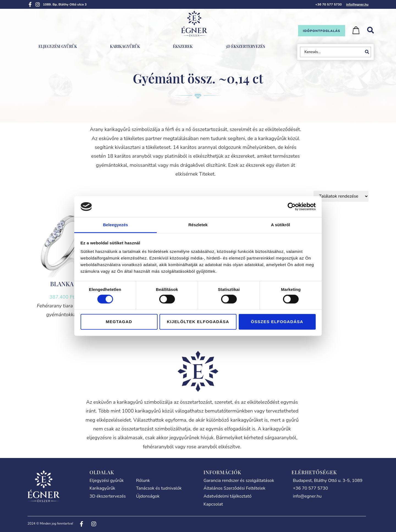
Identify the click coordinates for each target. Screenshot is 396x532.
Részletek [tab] (198, 225)
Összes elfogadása (277, 322)
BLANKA (62, 284)
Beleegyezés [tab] (115, 225)
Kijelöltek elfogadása (198, 322)
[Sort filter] (341, 196)
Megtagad (119, 322)
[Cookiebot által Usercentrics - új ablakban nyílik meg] (292, 207)
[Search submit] (368, 52)
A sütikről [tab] (280, 225)
